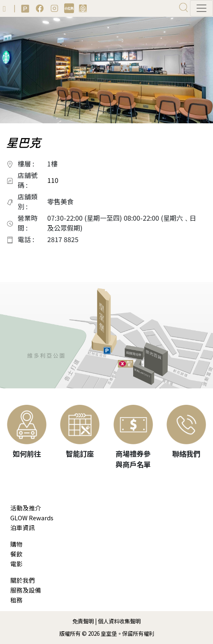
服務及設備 (26, 590)
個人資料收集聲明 (119, 621)
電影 (16, 564)
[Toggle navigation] (201, 8)
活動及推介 (26, 508)
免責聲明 (83, 621)
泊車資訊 (23, 527)
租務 (16, 600)
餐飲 (16, 554)
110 (53, 180)
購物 (16, 544)
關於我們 (23, 580)
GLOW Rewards (32, 518)
